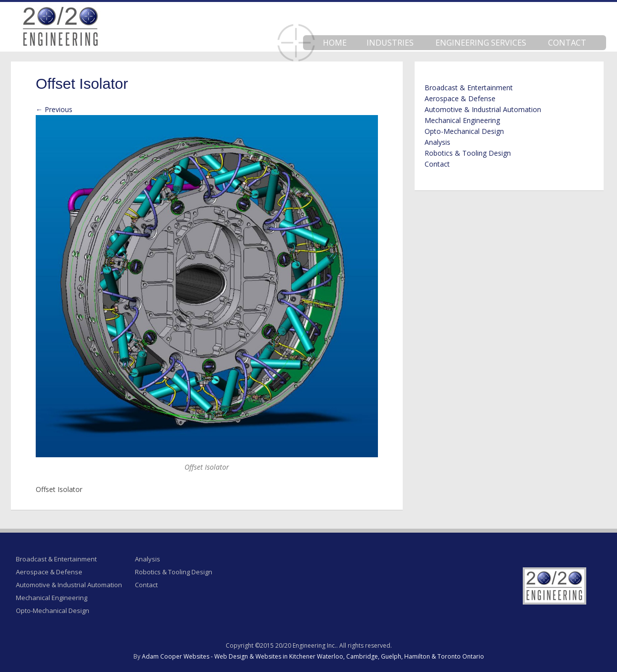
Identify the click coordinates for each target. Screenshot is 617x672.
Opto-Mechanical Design (464, 131)
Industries (390, 43)
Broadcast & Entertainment (469, 88)
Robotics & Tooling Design (468, 153)
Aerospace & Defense (460, 98)
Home (335, 43)
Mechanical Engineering (462, 120)
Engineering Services (481, 43)
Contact (567, 43)
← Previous (54, 109)
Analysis (437, 142)
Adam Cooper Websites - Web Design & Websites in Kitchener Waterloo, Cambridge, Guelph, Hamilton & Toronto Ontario (313, 656)
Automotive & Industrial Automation (483, 109)
